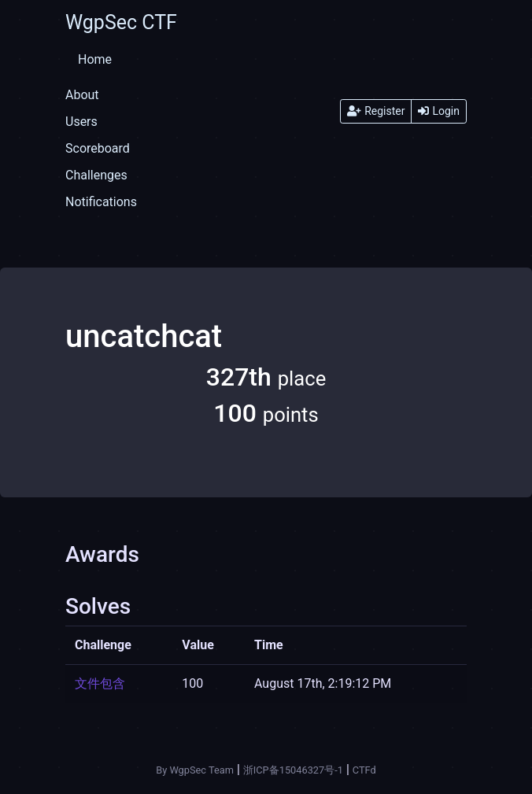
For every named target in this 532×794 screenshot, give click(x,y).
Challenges (96, 175)
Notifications (101, 202)
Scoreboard (98, 148)
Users (81, 122)
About (82, 95)
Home (95, 59)
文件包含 (100, 683)
